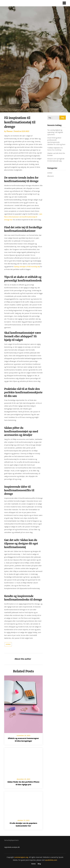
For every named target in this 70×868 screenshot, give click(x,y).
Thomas (9, 131)
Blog (39, 864)
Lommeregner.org (21, 857)
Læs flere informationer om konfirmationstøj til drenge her (23, 217)
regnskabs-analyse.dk (12, 847)
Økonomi (51, 176)
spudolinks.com (51, 860)
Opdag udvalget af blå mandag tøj (27, 266)
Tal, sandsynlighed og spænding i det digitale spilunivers (55, 132)
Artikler (8, 644)
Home (33, 864)
